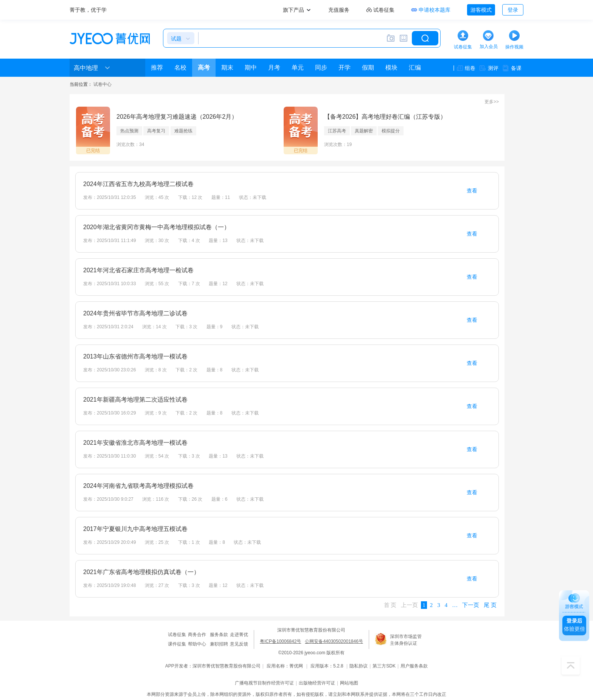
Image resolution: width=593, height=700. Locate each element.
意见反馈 (239, 644)
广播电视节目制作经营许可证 (264, 683)
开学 (345, 68)
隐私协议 (359, 666)
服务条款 (219, 635)
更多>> (492, 102)
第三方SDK (384, 666)
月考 (274, 68)
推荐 (157, 68)
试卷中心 (102, 84)
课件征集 (177, 644)
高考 (204, 68)
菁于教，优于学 (88, 10)
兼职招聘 (219, 644)
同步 (321, 68)
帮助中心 (197, 644)
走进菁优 (239, 635)
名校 (180, 68)
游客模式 (481, 10)
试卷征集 (177, 635)
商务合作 (197, 635)
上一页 (409, 605)
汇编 (415, 68)
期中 (251, 68)
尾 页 (490, 605)
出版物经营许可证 (317, 683)
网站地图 (349, 683)
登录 (513, 10)
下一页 (471, 605)
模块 (391, 68)
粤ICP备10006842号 (280, 641)
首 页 (390, 605)
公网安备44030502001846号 (334, 641)
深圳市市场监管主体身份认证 (406, 640)
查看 (472, 191)
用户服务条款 (414, 666)
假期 (368, 68)
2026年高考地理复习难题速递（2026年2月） (177, 117)
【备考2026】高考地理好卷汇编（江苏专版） (385, 117)
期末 (227, 68)
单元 (298, 68)
